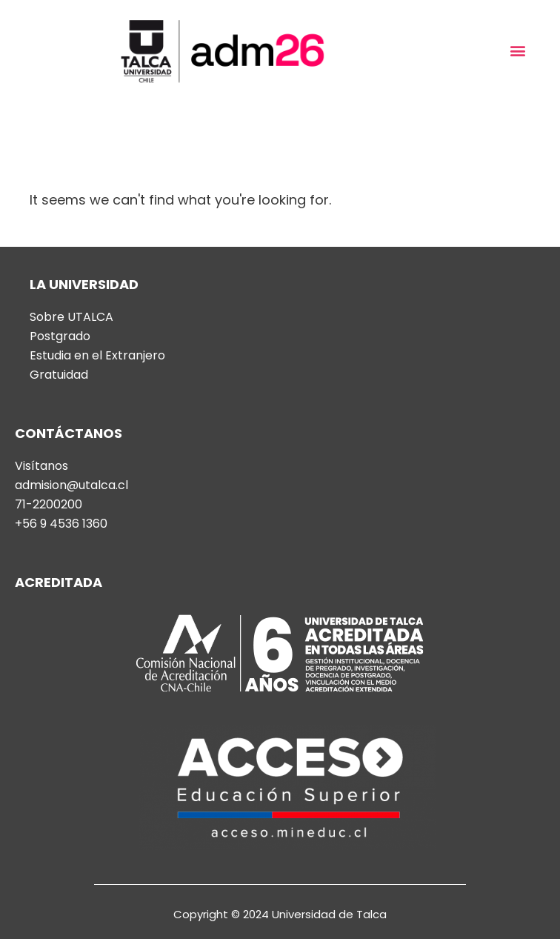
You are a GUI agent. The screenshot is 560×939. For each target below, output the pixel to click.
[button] (518, 51)
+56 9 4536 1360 (61, 524)
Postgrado (60, 336)
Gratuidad (59, 375)
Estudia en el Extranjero (97, 356)
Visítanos (41, 466)
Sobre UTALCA (71, 317)
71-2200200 (49, 505)
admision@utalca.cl (71, 485)
